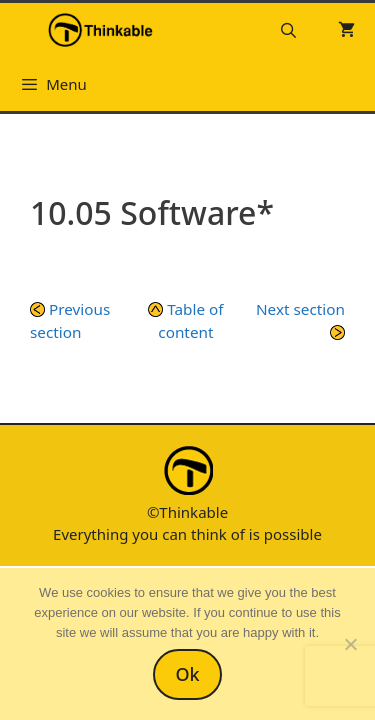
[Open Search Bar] (288, 30)
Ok (187, 674)
